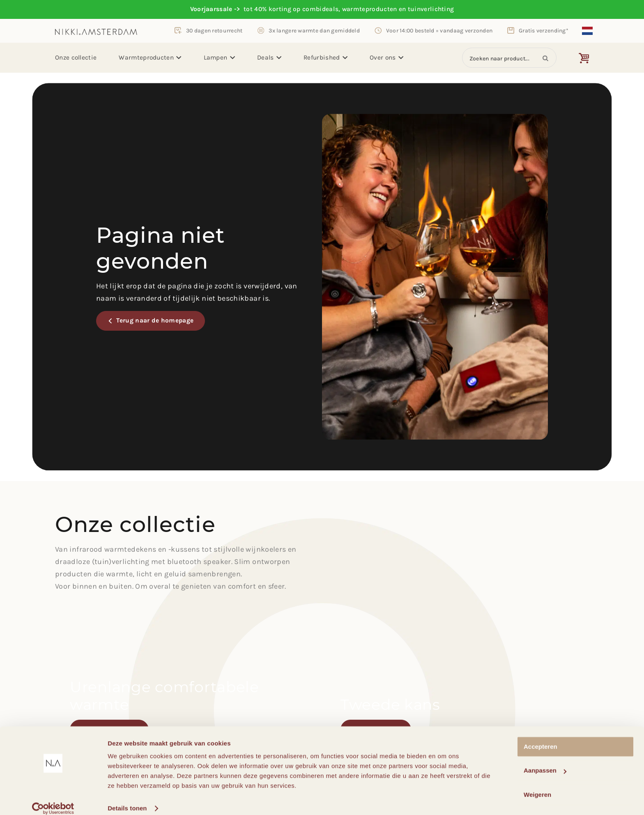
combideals (320, 9)
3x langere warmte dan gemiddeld (314, 30)
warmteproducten (370, 9)
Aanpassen (545, 761)
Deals (269, 58)
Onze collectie (76, 58)
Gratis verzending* (544, 30)
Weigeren (537, 785)
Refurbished (325, 58)
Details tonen (127, 799)
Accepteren (540, 737)
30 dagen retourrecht (214, 30)
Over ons (386, 58)
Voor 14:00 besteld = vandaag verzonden (439, 30)
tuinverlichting (431, 9)
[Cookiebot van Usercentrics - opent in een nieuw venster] (53, 799)
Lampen (219, 58)
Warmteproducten (150, 58)
